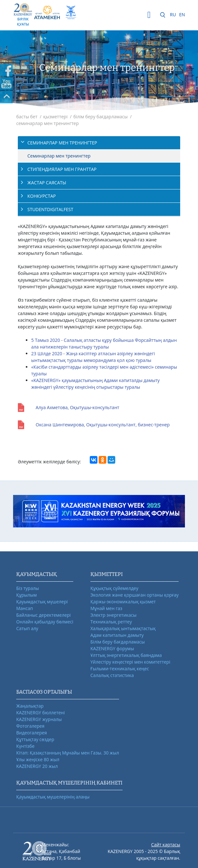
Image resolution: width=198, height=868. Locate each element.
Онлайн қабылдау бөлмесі (45, 622)
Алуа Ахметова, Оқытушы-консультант (78, 407)
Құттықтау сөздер (35, 739)
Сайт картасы (166, 845)
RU (173, 15)
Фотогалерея (30, 726)
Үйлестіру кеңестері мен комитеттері (130, 662)
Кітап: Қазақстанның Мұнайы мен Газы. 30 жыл (68, 753)
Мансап (25, 608)
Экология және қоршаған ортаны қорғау (134, 595)
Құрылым (27, 595)
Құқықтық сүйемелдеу (114, 588)
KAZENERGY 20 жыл (37, 766)
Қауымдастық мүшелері (42, 602)
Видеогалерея (32, 733)
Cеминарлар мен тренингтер (59, 156)
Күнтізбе (25, 746)
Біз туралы (28, 588)
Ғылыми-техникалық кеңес (120, 669)
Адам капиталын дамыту (117, 635)
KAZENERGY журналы (39, 719)
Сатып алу (27, 628)
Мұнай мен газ (106, 608)
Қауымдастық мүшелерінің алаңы (53, 797)
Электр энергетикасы (113, 615)
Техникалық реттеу (111, 622)
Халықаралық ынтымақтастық (123, 628)
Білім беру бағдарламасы (118, 642)
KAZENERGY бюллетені (40, 713)
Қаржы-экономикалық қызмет (123, 602)
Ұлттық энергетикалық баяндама (126, 655)
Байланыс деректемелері (43, 615)
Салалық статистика (112, 675)
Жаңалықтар (30, 706)
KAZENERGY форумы (112, 648)
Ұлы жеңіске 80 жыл (38, 759)
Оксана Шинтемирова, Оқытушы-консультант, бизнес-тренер (103, 425)
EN (182, 15)
